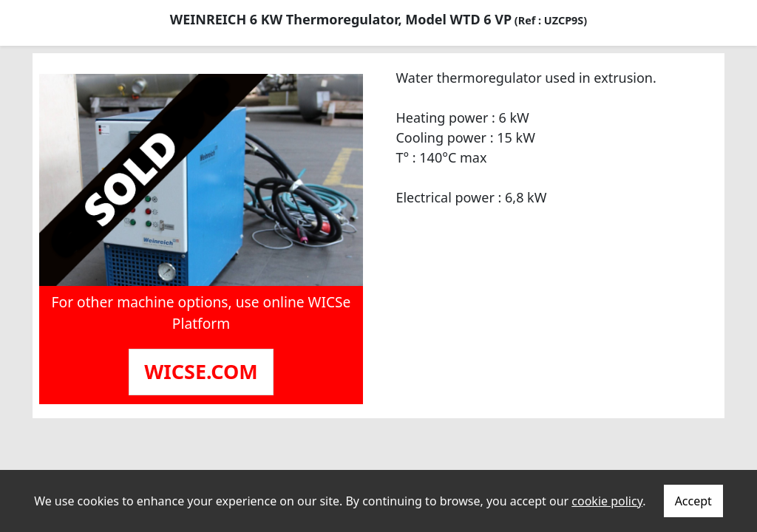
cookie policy (607, 501)
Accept (693, 501)
